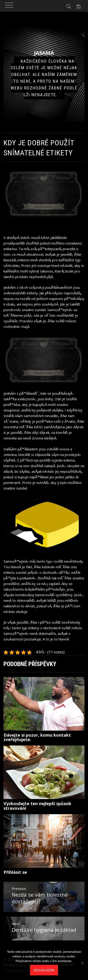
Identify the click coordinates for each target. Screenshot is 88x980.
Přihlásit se (15, 872)
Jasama (44, 53)
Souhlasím (44, 970)
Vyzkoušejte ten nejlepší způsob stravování (37, 806)
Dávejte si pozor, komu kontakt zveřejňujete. (37, 737)
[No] (82, 963)
